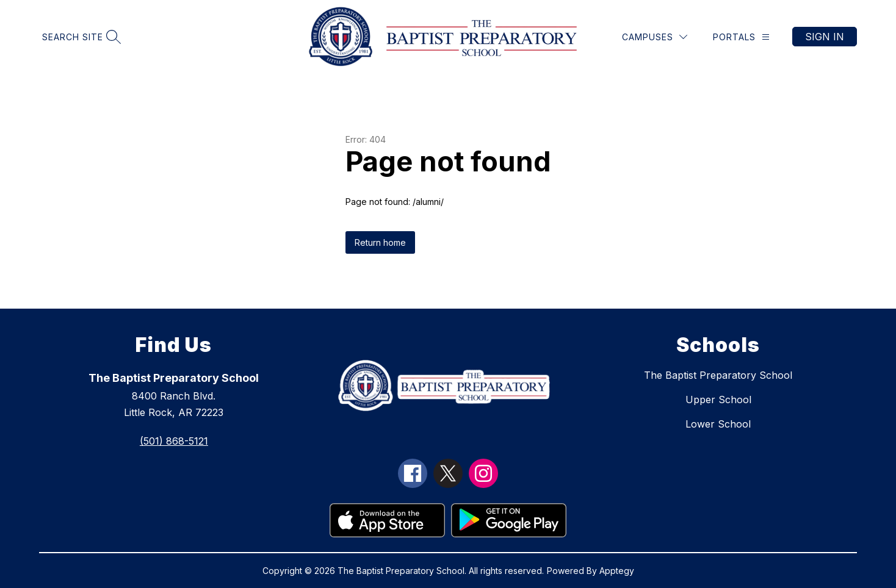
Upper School (718, 400)
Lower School (718, 424)
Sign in (825, 37)
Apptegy (617, 571)
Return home (380, 242)
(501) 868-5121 (174, 441)
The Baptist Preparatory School (718, 375)
